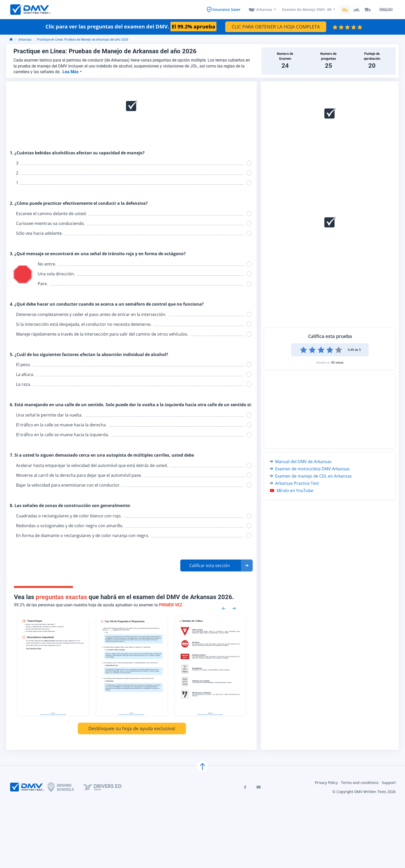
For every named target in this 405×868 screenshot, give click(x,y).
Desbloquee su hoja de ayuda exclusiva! (132, 728)
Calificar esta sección (210, 565)
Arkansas (264, 9)
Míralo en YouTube (291, 490)
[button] (216, 565)
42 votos (337, 362)
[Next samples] (234, 608)
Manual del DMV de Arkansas (301, 462)
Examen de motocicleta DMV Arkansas (310, 469)
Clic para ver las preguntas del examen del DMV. (131, 27)
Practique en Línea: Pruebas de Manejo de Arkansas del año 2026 (83, 40)
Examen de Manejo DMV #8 (307, 9)
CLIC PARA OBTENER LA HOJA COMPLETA (276, 27)
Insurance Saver (227, 9)
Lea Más (71, 72)
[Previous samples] (224, 608)
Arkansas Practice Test (294, 483)
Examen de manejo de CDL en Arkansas (311, 476)
